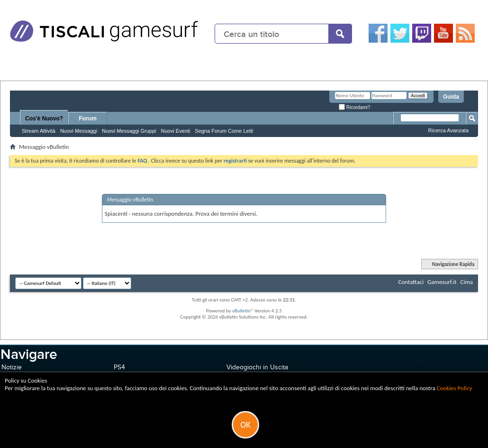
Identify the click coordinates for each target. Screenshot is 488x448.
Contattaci (411, 282)
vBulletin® (243, 311)
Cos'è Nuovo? (44, 119)
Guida (451, 97)
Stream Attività (39, 131)
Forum (88, 119)
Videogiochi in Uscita (257, 367)
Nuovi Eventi (176, 131)
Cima (466, 282)
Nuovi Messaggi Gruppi (129, 131)
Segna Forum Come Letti (224, 131)
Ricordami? (354, 107)
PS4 (119, 367)
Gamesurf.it (442, 282)
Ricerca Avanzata (448, 130)
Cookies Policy (455, 388)
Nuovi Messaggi (79, 131)
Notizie (12, 367)
